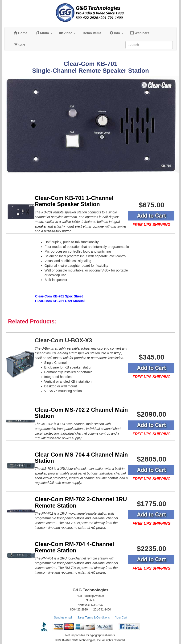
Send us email (63, 618)
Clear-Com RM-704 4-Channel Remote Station (74, 547)
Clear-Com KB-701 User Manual (60, 301)
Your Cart (121, 618)
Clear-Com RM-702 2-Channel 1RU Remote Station (81, 502)
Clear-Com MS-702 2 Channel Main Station (81, 413)
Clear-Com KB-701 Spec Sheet (59, 296)
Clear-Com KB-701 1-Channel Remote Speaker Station (74, 201)
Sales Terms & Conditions (93, 618)
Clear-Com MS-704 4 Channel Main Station (81, 458)
